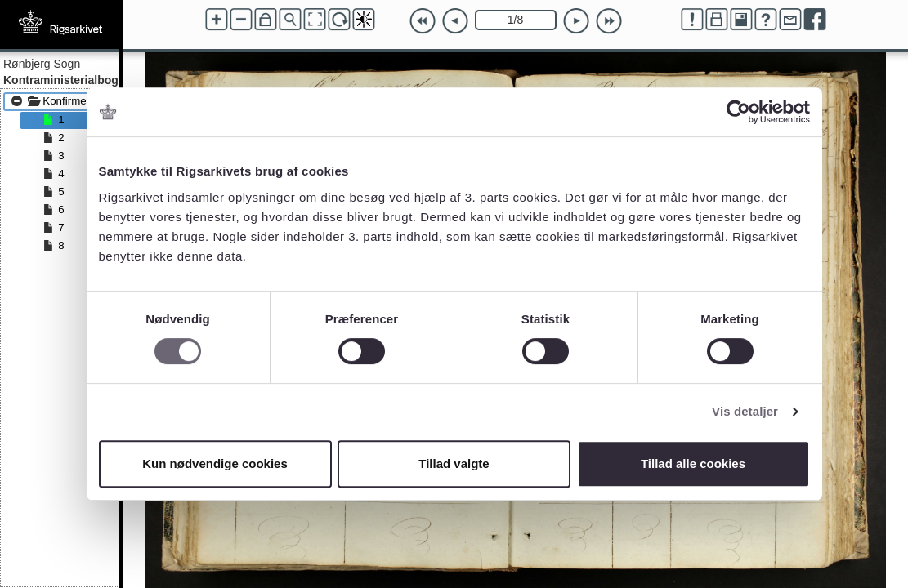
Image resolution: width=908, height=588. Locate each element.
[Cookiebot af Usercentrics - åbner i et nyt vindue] (738, 112)
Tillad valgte (454, 463)
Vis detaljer (745, 411)
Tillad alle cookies (693, 463)
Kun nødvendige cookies (215, 463)
